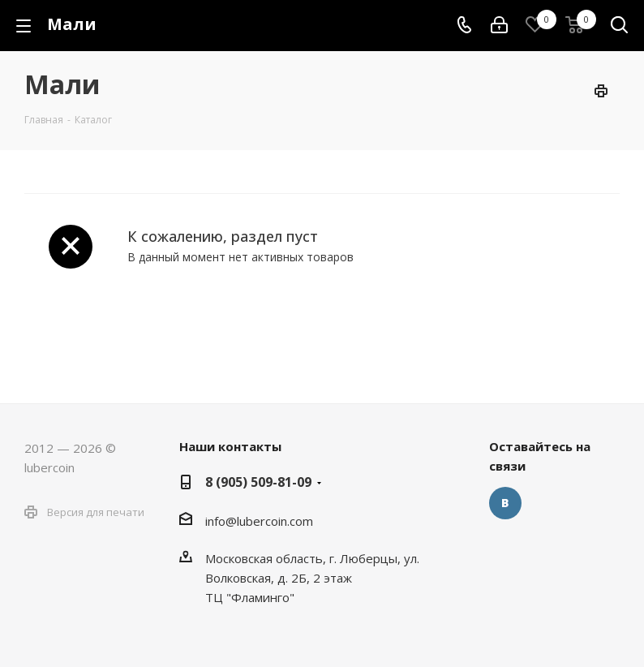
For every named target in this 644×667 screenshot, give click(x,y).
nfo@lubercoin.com (260, 521)
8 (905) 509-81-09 (258, 482)
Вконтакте (505, 503)
